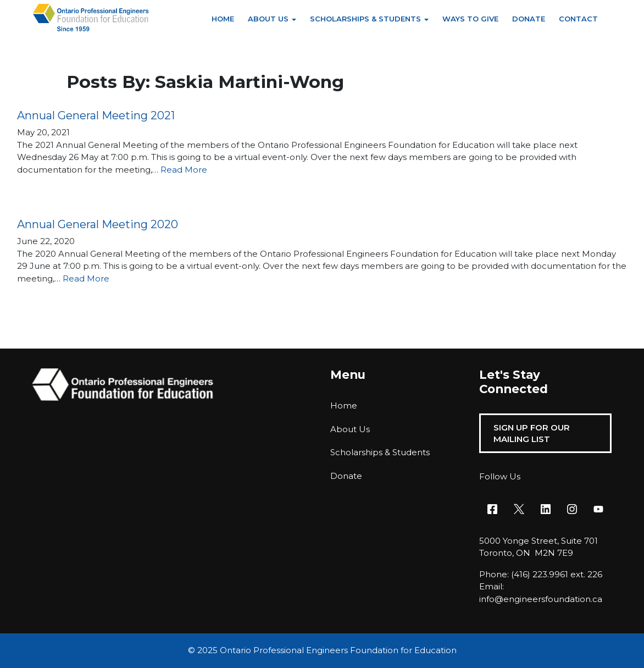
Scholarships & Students (365, 19)
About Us (268, 19)
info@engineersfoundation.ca (541, 599)
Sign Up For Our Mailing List (532, 433)
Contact (578, 19)
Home (223, 19)
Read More (184, 170)
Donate (529, 19)
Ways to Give (470, 19)
